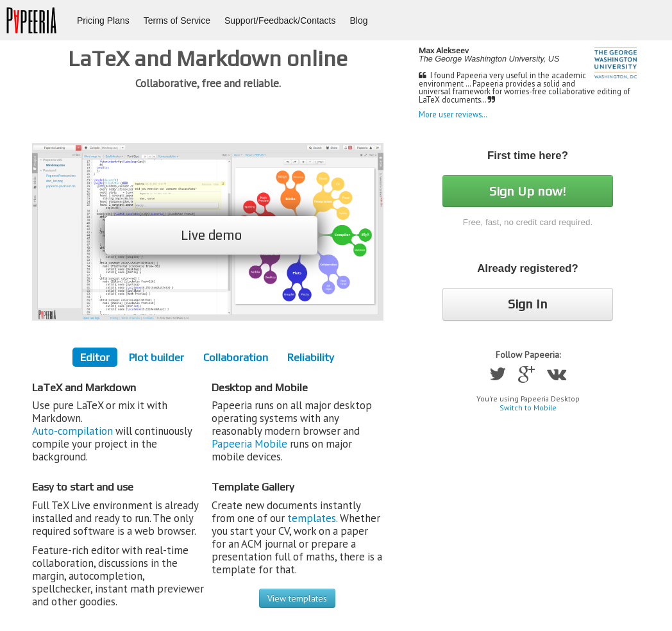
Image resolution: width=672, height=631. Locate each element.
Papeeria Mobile (249, 444)
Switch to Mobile (528, 408)
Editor (95, 357)
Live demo (211, 235)
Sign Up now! (528, 191)
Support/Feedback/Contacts (280, 21)
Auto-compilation (72, 431)
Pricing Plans (103, 21)
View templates (297, 598)
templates (312, 518)
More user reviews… (453, 114)
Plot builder (156, 357)
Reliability (311, 357)
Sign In (528, 304)
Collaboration (236, 357)
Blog (359, 21)
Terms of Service (177, 21)
